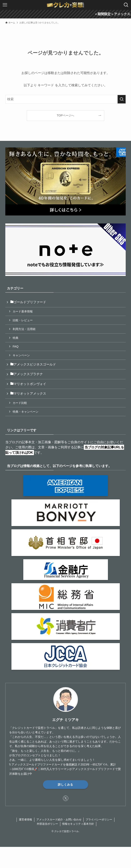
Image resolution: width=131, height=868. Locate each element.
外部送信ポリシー (47, 824)
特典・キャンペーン (26, 412)
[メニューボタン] (5, 5)
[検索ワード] (66, 99)
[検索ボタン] (126, 5)
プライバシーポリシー (99, 820)
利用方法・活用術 (24, 329)
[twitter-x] (66, 798)
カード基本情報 (23, 311)
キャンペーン (21, 355)
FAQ (16, 346)
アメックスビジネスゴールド (33, 364)
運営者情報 (25, 820)
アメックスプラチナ (27, 374)
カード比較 (20, 403)
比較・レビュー (23, 320)
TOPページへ (65, 115)
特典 (16, 338)
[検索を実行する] (122, 99)
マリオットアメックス (28, 394)
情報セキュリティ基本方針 (78, 824)
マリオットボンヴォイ (28, 384)
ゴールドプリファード (28, 302)
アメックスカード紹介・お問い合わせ (59, 820)
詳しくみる (65, 785)
